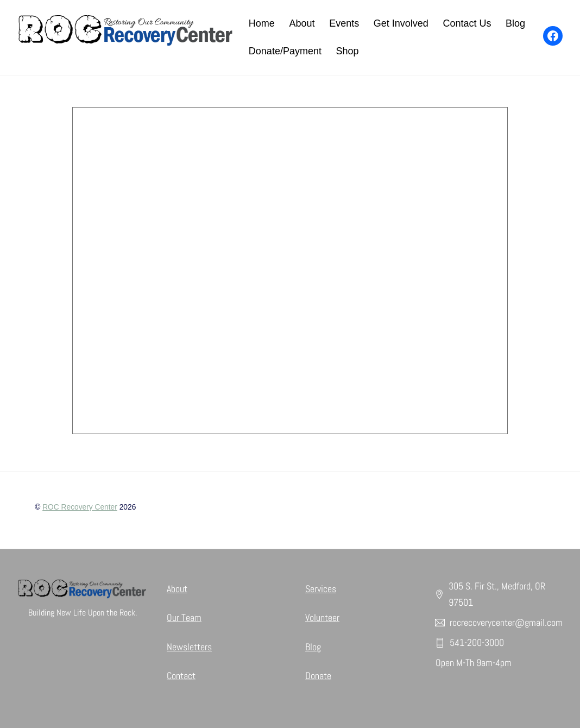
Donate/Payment (285, 51)
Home (262, 23)
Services (321, 589)
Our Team (184, 617)
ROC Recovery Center (80, 507)
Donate (318, 676)
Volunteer (322, 617)
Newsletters (189, 647)
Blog (515, 23)
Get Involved (401, 23)
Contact (181, 676)
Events (344, 23)
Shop (348, 51)
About (302, 23)
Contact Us (467, 23)
